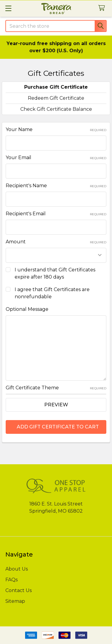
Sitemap (15, 601)
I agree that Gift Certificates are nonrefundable (52, 293)
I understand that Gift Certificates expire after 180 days (55, 273)
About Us (17, 569)
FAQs (11, 580)
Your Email (56, 157)
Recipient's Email (56, 214)
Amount (56, 242)
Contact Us (19, 590)
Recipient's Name (56, 186)
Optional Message (27, 309)
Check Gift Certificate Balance (56, 109)
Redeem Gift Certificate (56, 98)
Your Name (56, 129)
